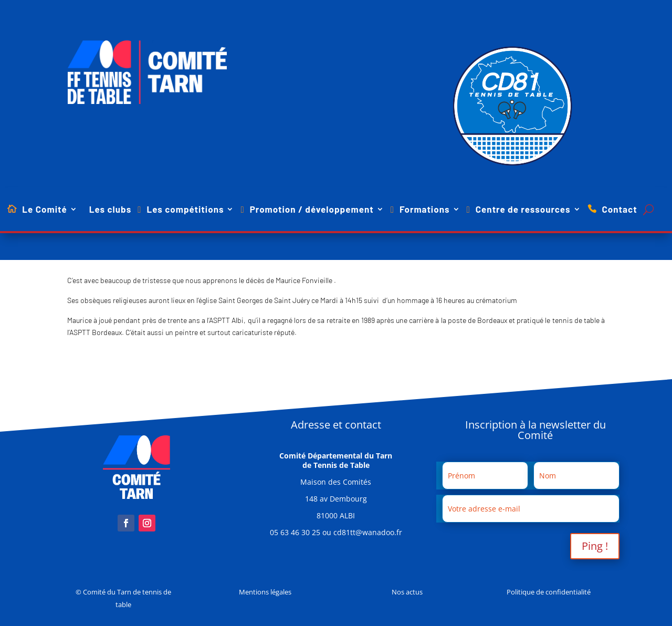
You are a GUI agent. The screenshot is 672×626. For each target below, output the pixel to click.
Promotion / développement (312, 210)
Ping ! (595, 546)
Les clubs (111, 210)
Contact (620, 210)
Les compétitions (185, 210)
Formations (425, 210)
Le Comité (44, 210)
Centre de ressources (523, 210)
